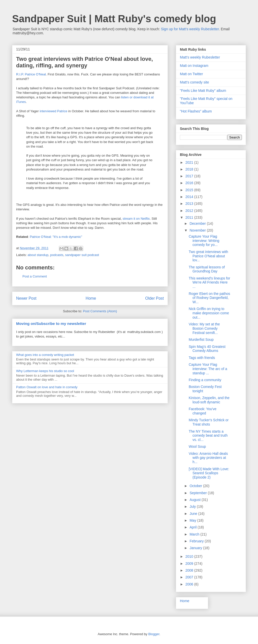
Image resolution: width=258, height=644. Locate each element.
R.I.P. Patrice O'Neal (31, 74)
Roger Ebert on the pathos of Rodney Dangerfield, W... (209, 298)
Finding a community (205, 380)
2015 (190, 190)
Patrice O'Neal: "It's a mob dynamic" (56, 237)
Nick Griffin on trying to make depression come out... (209, 313)
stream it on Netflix (136, 219)
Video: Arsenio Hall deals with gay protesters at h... (208, 458)
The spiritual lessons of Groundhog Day (207, 269)
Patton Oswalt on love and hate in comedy (47, 387)
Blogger (154, 634)
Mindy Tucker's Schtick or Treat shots (209, 422)
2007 (190, 577)
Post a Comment (35, 276)
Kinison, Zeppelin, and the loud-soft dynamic (209, 400)
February (197, 541)
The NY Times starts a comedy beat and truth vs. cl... (208, 436)
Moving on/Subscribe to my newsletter (51, 324)
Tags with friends (202, 358)
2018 (190, 169)
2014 (190, 197)
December (198, 223)
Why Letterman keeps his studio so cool (45, 371)
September (199, 493)
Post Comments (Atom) (100, 311)
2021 (190, 162)
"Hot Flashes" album (196, 111)
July (193, 507)
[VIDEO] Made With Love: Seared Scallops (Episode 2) (209, 473)
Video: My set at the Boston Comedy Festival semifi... (204, 328)
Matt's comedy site (195, 82)
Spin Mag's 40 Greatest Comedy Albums (207, 349)
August (195, 500)
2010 (190, 556)
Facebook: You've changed (203, 411)
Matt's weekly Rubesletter (200, 57)
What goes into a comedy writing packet (45, 355)
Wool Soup (197, 446)
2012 (190, 211)
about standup (38, 255)
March (195, 534)
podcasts (57, 255)
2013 (190, 204)
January (196, 548)
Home (91, 298)
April (193, 527)
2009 (190, 564)
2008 (190, 570)
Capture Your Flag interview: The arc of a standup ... (208, 369)
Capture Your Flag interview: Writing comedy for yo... (204, 241)
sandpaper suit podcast (82, 255)
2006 (190, 584)
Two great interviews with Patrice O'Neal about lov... (208, 256)
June (194, 514)
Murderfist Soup (201, 340)
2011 (190, 217)
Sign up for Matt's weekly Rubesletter (190, 29)
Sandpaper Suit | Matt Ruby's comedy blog (114, 19)
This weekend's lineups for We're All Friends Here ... (209, 283)
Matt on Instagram (194, 66)
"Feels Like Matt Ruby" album (203, 91)
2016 (190, 183)
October (196, 486)
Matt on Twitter (191, 74)
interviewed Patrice (53, 111)
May (193, 520)
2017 (190, 176)
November (198, 230)
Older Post (154, 298)
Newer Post (26, 298)
